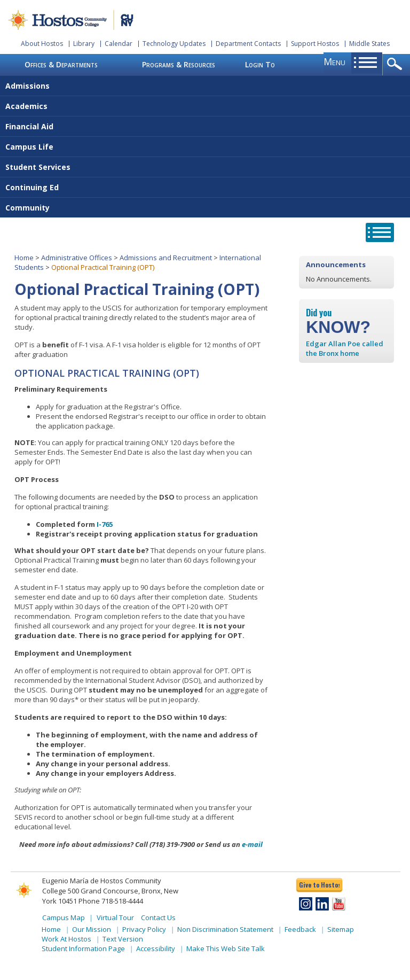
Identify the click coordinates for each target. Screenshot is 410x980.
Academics (26, 106)
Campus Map (64, 917)
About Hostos (42, 44)
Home (24, 258)
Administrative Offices (77, 258)
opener (396, 65)
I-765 (105, 524)
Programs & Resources (179, 64)
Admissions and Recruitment (166, 258)
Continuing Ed (32, 187)
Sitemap (341, 929)
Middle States (369, 44)
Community (27, 208)
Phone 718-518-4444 (111, 901)
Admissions (27, 86)
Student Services (38, 167)
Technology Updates (174, 44)
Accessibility (156, 948)
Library (84, 44)
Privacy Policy (144, 929)
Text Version (123, 939)
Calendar (119, 44)
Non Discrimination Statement (225, 929)
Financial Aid (29, 126)
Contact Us (158, 917)
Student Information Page (83, 948)
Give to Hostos (319, 885)
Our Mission (92, 929)
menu (334, 61)
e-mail (252, 844)
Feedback (300, 929)
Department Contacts (248, 44)
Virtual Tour (115, 917)
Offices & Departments (61, 64)
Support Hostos (315, 44)
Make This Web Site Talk (226, 948)
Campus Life (29, 147)
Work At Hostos (66, 939)
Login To (260, 64)
